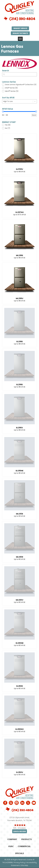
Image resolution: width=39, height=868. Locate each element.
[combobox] (19, 74)
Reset (34, 115)
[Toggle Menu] (20, 39)
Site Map (25, 865)
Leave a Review (20, 831)
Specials (19, 853)
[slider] (3, 112)
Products (27, 839)
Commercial (24, 846)
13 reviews (22, 828)
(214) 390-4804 (22, 19)
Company (12, 839)
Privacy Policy (19, 862)
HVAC (11, 846)
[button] (19, 85)
